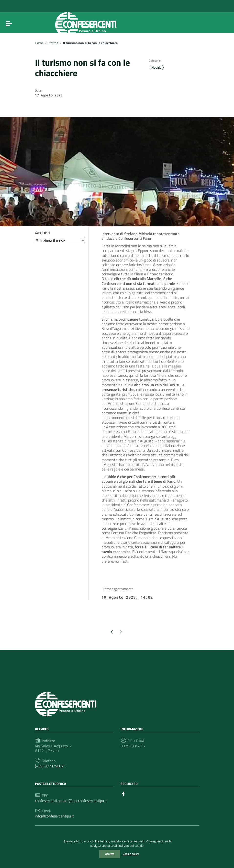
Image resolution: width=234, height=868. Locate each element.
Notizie (53, 43)
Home (39, 43)
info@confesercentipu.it (54, 816)
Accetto (110, 854)
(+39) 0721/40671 (50, 766)
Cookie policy (131, 854)
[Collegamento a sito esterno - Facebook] (123, 793)
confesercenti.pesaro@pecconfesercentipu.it (71, 801)
